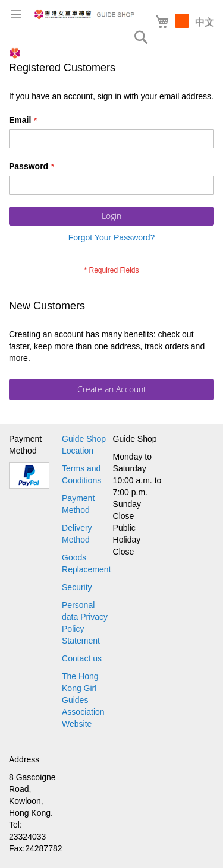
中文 (205, 22)
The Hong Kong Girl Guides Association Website (83, 700)
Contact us (82, 658)
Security (77, 587)
